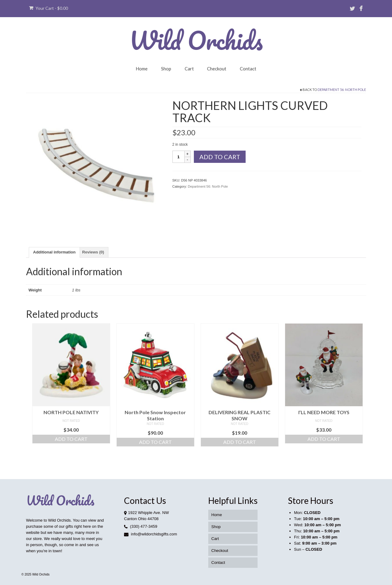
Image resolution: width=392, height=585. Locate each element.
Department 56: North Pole (342, 90)
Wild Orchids (196, 40)
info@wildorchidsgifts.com (151, 534)
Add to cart (220, 157)
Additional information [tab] (54, 252)
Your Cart (49, 8)
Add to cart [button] (71, 439)
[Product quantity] (179, 157)
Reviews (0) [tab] (93, 252)
